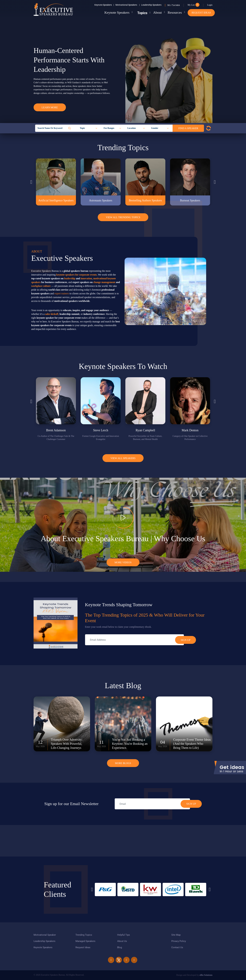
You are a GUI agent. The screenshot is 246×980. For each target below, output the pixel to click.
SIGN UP (191, 804)
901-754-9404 (173, 5)
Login (210, 5)
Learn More (50, 107)
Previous (31, 182)
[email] (152, 804)
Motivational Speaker (45, 935)
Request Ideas (201, 13)
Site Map (176, 935)
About (154, 12)
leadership (70, 278)
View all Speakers (123, 458)
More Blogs (123, 763)
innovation (86, 278)
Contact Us (177, 947)
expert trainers (62, 293)
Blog (120, 947)
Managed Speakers (85, 941)
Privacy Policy (179, 941)
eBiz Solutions (206, 975)
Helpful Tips (124, 935)
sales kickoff (52, 314)
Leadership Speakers (151, 5)
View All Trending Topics (123, 217)
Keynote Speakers (104, 5)
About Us (122, 941)
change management (104, 282)
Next (215, 182)
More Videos (123, 562)
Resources (173, 12)
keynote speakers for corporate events (77, 275)
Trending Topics (84, 935)
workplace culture (41, 286)
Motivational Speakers (128, 5)
